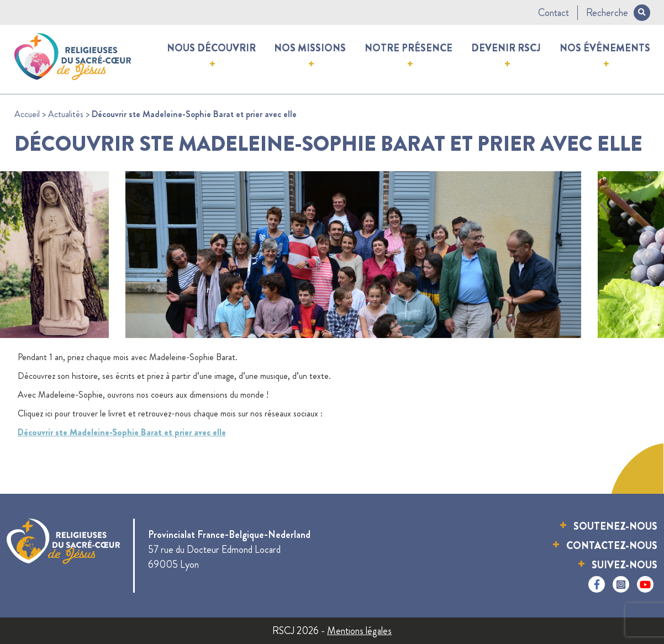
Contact (554, 13)
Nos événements (605, 48)
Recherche (618, 13)
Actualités (66, 114)
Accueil (27, 114)
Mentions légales (359, 631)
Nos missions (310, 48)
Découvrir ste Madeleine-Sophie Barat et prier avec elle (122, 432)
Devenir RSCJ (506, 48)
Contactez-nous (612, 546)
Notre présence (409, 48)
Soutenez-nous (615, 526)
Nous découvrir (211, 48)
